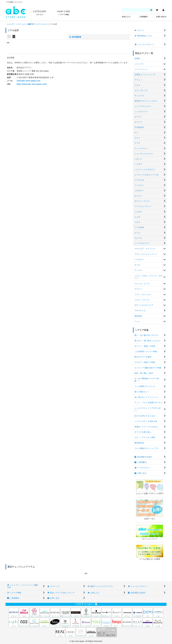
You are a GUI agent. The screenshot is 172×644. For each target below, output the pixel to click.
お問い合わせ (161, 17)
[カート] (157, 10)
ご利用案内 (143, 17)
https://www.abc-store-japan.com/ (32, 84)
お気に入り (126, 17)
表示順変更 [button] (75, 37)
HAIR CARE (64, 13)
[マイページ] (163, 10)
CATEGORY (40, 13)
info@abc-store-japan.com (29, 81)
